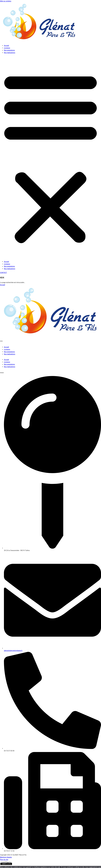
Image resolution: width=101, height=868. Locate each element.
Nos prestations (9, 50)
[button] (50, 157)
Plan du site (4, 860)
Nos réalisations (10, 53)
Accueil (6, 46)
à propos (7, 48)
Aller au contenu (6, 1)
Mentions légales (6, 857)
